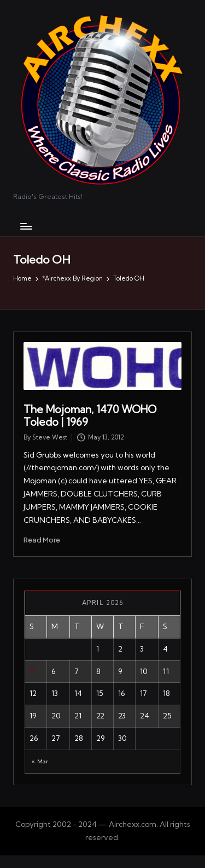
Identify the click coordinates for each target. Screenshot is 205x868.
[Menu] (26, 226)
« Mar (40, 761)
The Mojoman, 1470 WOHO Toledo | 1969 (90, 416)
